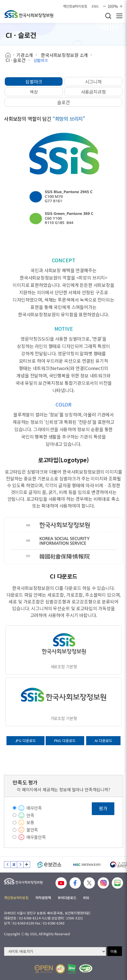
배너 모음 (27, 865)
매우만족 (34, 808)
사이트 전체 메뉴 (119, 16)
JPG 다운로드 (25, 741)
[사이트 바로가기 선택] (55, 951)
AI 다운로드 (103, 741)
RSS (86, 898)
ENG (95, 6)
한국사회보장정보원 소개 (64, 55)
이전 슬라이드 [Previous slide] (7, 865)
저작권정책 (43, 898)
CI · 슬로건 (16, 60)
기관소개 (25, 55)
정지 (14, 865)
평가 (103, 808)
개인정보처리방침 (75, 6)
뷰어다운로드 (67, 898)
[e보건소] (49, 865)
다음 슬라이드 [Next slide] (20, 865)
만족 (30, 815)
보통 (30, 822)
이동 (114, 951)
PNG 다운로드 (65, 741)
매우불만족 (36, 837)
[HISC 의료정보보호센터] (87, 865)
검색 (108, 16)
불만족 (32, 830)
